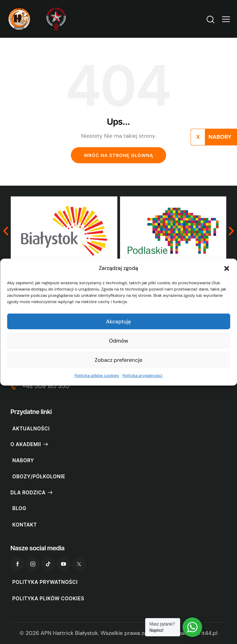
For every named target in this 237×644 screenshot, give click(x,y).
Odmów (118, 341)
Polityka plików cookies (97, 375)
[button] (227, 268)
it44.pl (209, 633)
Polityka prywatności (143, 375)
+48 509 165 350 (46, 386)
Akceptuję (119, 322)
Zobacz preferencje (118, 360)
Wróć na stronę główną (118, 155)
